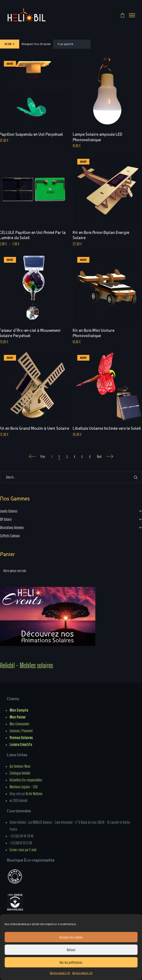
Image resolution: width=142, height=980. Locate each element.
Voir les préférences (71, 962)
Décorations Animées (12, 528)
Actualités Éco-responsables (26, 780)
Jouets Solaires (9, 511)
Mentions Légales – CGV (24, 787)
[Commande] (72, 44)
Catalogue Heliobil (20, 773)
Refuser (71, 950)
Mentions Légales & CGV (60, 973)
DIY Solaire (6, 519)
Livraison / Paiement (21, 731)
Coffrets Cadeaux (10, 536)
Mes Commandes (19, 724)
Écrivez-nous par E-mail (23, 850)
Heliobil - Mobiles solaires (27, 665)
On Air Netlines (34, 794)
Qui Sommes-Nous (20, 766)
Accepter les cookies (71, 937)
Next (105, 457)
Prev (37, 457)
